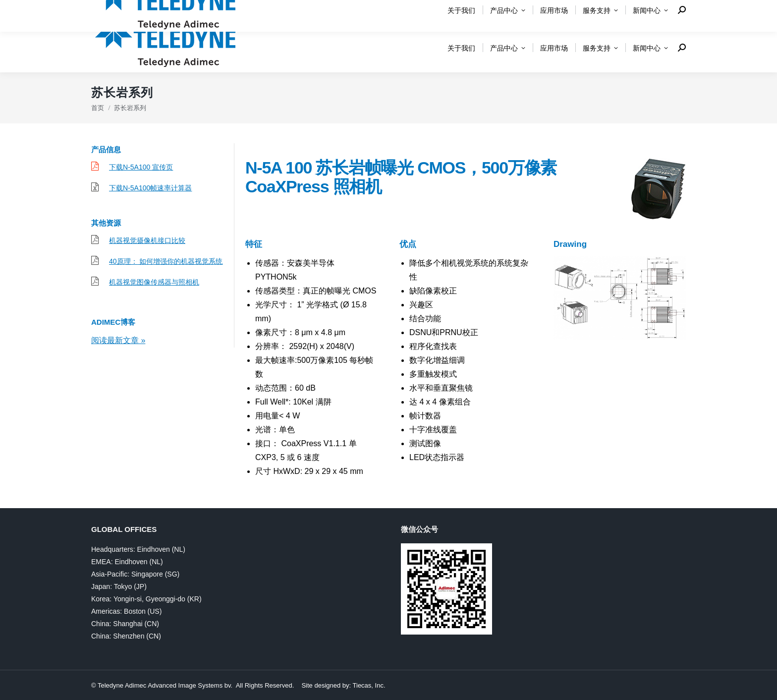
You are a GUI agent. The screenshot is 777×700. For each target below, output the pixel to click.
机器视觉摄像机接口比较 (147, 240)
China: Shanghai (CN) (125, 624)
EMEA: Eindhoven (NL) (127, 562)
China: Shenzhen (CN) (126, 636)
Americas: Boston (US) (126, 611)
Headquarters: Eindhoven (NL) (138, 549)
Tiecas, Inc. (369, 685)
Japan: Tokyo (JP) (119, 586)
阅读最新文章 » (118, 340)
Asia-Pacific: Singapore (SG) (135, 574)
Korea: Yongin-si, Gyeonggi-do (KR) (146, 599)
